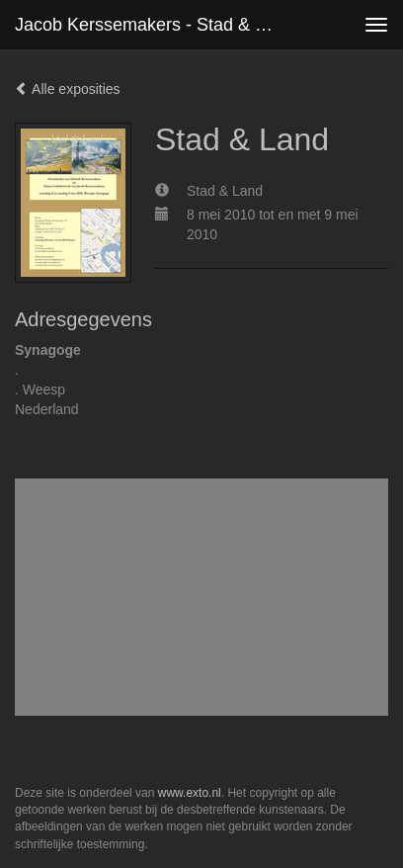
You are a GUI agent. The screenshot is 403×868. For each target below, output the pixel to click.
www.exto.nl (190, 793)
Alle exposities (68, 89)
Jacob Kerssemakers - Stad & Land (154, 25)
